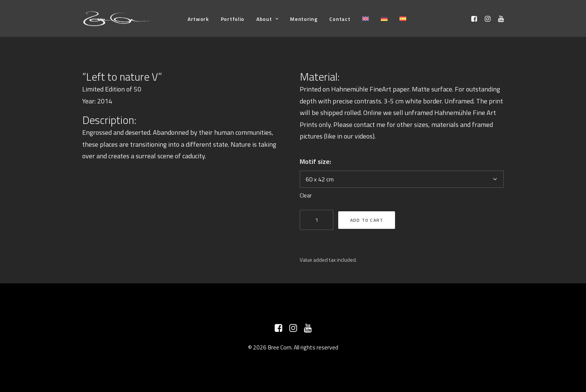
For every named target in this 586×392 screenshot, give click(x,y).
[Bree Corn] (117, 18)
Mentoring (304, 19)
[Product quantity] (317, 220)
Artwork (198, 19)
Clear (306, 195)
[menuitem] (198, 19)
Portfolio (233, 19)
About (267, 19)
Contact (340, 19)
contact (364, 125)
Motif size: (315, 161)
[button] (475, 18)
